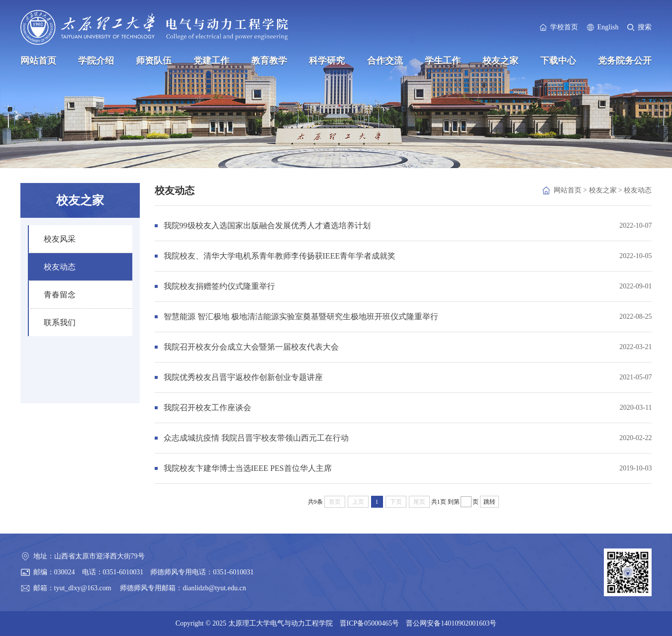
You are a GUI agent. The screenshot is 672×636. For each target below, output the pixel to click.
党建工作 (211, 61)
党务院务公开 (625, 61)
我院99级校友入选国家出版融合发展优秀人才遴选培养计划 (267, 226)
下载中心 (558, 61)
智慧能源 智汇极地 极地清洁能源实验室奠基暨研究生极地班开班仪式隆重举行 (301, 317)
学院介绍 (96, 61)
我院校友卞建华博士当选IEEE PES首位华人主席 (248, 468)
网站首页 (38, 61)
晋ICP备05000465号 (370, 623)
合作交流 (385, 61)
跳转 (489, 502)
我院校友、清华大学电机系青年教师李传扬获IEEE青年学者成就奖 (280, 256)
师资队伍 (154, 61)
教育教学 (269, 61)
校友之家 (500, 61)
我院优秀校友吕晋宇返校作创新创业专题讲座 (243, 377)
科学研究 (327, 61)
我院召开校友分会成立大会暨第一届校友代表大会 (251, 347)
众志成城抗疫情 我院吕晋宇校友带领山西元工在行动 (256, 438)
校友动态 (638, 190)
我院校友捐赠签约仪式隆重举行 (219, 286)
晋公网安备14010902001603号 (451, 623)
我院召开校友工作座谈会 (207, 408)
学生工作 (443, 61)
